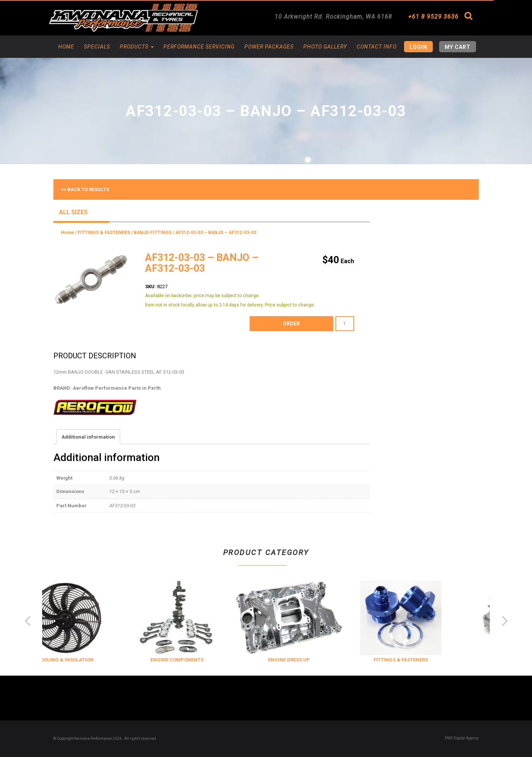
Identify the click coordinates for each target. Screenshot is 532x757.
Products (137, 47)
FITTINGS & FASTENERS (104, 233)
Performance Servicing (199, 47)
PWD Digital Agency (462, 738)
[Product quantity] (345, 324)
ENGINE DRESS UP (309, 660)
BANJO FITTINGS (153, 233)
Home (66, 47)
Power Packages (269, 47)
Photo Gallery (325, 47)
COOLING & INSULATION (85, 660)
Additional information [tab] (88, 437)
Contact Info (377, 47)
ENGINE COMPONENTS (197, 660)
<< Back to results (85, 189)
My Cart (458, 47)
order (291, 324)
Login (418, 47)
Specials (97, 47)
